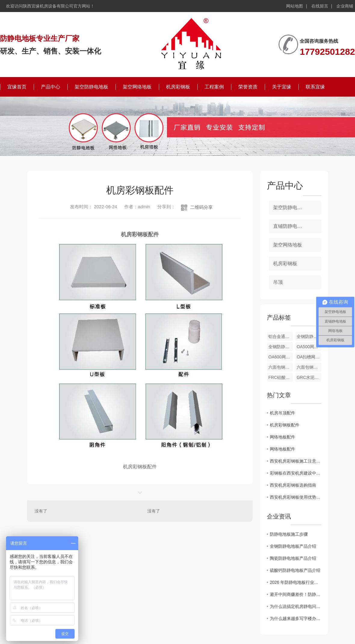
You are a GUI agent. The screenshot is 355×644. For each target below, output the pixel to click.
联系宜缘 (315, 87)
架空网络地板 (137, 87)
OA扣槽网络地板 (309, 357)
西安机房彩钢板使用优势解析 (296, 497)
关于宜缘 (282, 87)
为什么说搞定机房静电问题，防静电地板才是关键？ (296, 606)
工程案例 (214, 87)
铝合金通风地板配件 (281, 336)
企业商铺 (345, 6)
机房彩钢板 (178, 87)
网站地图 (295, 6)
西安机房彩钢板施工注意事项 (296, 461)
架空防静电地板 (91, 87)
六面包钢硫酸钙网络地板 (281, 367)
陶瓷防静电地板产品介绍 (293, 558)
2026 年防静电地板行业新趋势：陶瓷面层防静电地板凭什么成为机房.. (296, 582)
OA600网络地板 (281, 357)
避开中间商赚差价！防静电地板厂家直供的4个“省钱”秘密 (296, 594)
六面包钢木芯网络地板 (309, 367)
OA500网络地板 (309, 347)
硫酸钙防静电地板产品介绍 (295, 570)
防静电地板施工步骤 (289, 534)
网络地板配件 (282, 437)
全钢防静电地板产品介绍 (293, 546)
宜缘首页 (17, 87)
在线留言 (320, 6)
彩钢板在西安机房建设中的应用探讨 (296, 473)
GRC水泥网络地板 (309, 377)
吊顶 (278, 282)
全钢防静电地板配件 (309, 336)
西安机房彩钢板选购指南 (293, 485)
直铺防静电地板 (290, 226)
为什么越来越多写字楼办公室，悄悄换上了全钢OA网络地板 (296, 618)
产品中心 (51, 87)
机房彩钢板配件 (285, 425)
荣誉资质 (248, 87)
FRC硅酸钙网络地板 (281, 377)
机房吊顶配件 (282, 413)
